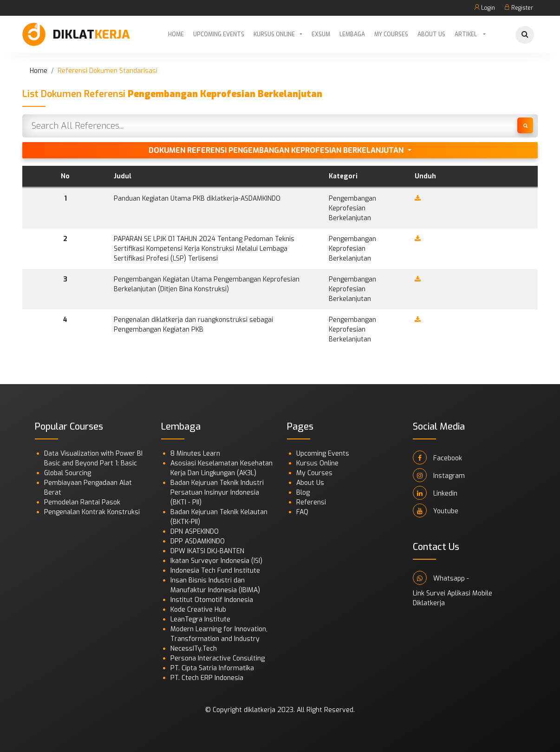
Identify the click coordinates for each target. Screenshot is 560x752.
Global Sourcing (68, 473)
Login (485, 8)
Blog (303, 493)
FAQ (302, 512)
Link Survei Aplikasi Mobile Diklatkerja (453, 598)
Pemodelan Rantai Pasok (82, 502)
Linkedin (435, 493)
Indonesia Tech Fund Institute (215, 571)
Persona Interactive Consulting (218, 658)
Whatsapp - (441, 578)
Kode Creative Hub (198, 610)
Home (176, 34)
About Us (431, 34)
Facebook (437, 458)
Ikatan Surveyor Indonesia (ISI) (216, 561)
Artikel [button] (466, 34)
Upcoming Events (219, 34)
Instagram (439, 475)
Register (519, 8)
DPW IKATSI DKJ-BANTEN (207, 551)
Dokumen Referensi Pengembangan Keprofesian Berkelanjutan (277, 150)
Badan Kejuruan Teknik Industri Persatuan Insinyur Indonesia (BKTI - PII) (217, 493)
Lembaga (352, 34)
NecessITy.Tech (194, 649)
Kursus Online (274, 34)
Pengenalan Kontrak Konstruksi (92, 512)
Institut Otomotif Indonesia (212, 600)
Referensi (311, 502)
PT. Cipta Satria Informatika (212, 668)
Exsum (321, 34)
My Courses (391, 34)
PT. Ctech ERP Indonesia (207, 678)
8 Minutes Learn (195, 454)
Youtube (436, 510)
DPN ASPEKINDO (195, 532)
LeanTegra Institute (200, 619)
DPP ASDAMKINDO (198, 541)
